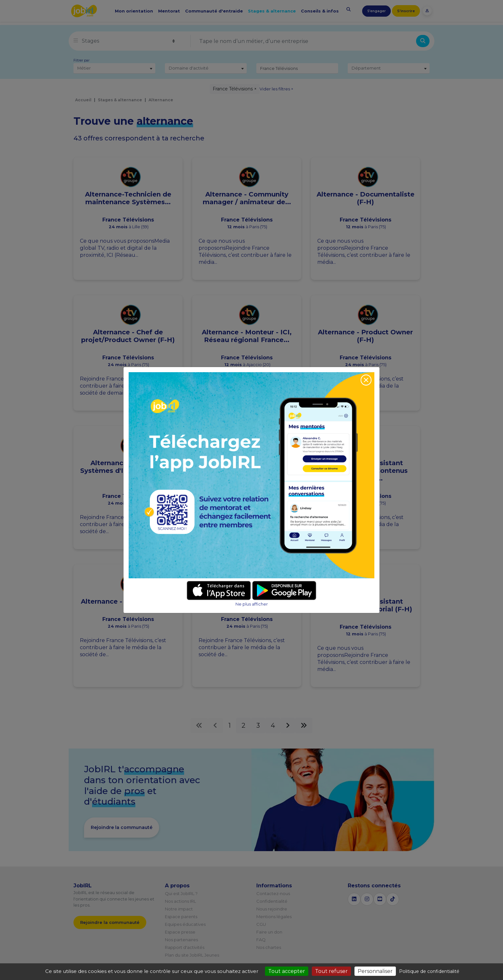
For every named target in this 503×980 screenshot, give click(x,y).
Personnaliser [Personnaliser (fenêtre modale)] (375, 971)
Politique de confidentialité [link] (429, 971)
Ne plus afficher (252, 604)
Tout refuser (331, 971)
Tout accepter (287, 971)
